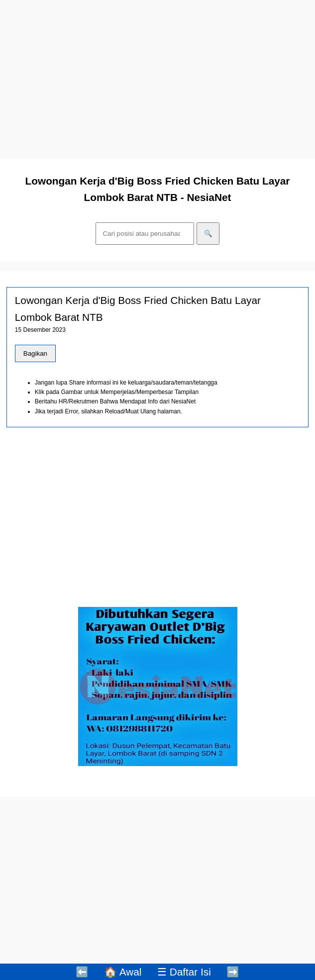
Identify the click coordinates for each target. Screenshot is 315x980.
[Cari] (145, 234)
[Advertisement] (157, 80)
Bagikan (35, 353)
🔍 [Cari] (208, 234)
